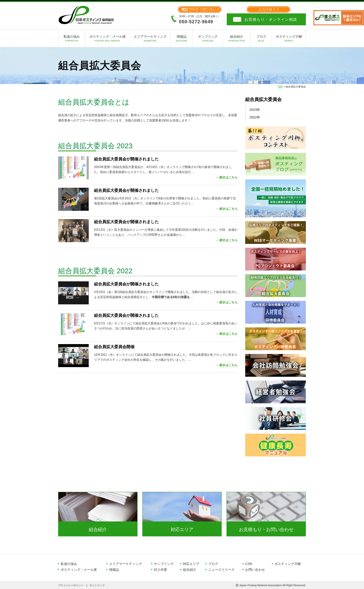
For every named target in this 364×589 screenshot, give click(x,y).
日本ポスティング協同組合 (86, 15)
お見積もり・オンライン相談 (271, 19)
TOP (280, 87)
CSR (249, 564)
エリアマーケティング (150, 39)
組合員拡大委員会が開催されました (126, 159)
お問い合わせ (255, 570)
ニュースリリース (221, 570)
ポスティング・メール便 (107, 39)
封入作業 (161, 570)
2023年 (255, 110)
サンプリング (208, 39)
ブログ (261, 39)
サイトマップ (97, 585)
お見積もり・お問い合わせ (266, 530)
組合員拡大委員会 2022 (95, 271)
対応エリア (182, 530)
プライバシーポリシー (71, 585)
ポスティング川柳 (289, 39)
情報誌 (181, 39)
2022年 (255, 117)
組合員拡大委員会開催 (114, 347)
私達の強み (72, 39)
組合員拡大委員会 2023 (95, 146)
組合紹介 (237, 39)
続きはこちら (229, 177)
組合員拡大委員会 (263, 99)
